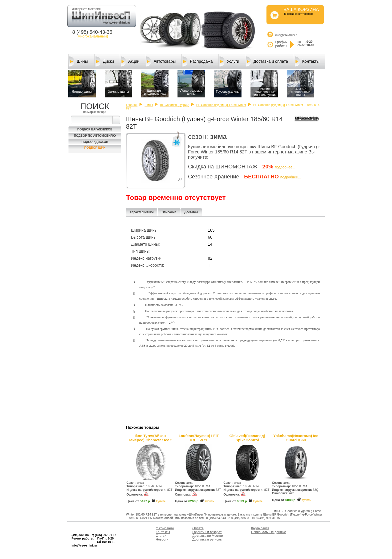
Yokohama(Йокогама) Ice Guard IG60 (296, 438)
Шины (78, 61)
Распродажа (198, 61)
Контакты (307, 61)
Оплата (198, 528)
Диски (105, 61)
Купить (161, 501)
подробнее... (285, 167)
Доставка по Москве (208, 536)
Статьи (161, 536)
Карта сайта (260, 528)
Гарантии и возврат (207, 532)
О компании (165, 528)
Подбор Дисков (95, 142)
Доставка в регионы (207, 539)
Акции (130, 61)
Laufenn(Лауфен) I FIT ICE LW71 (199, 438)
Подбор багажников (95, 129)
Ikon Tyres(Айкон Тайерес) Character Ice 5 (150, 438)
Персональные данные (269, 532)
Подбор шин (95, 148)
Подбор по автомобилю (95, 136)
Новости (162, 539)
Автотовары (161, 61)
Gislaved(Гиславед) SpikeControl (247, 438)
